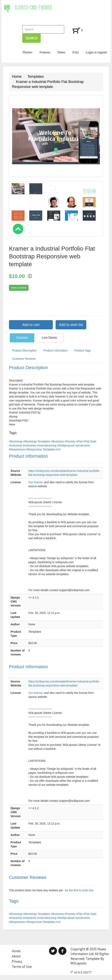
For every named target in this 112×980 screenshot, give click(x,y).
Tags (14, 901)
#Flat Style (90, 441)
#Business (58, 441)
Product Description (24, 351)
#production (83, 445)
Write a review (19, 288)
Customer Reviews (24, 359)
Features (45, 52)
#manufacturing (47, 445)
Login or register (96, 52)
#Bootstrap (16, 441)
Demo (61, 52)
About (16, 956)
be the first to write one (79, 890)
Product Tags (82, 351)
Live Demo (49, 338)
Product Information (55, 351)
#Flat (80, 441)
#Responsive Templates (41, 449)
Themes (27, 52)
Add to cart (31, 325)
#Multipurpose (66, 445)
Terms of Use (22, 967)
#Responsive (17, 449)
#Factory (70, 441)
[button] (16, 136)
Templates (36, 77)
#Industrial (16, 445)
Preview (22, 338)
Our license (36, 482)
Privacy (17, 961)
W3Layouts (79, 963)
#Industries (30, 445)
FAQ (75, 52)
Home (17, 77)
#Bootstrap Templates (37, 441)
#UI (58, 449)
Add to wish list (71, 325)
